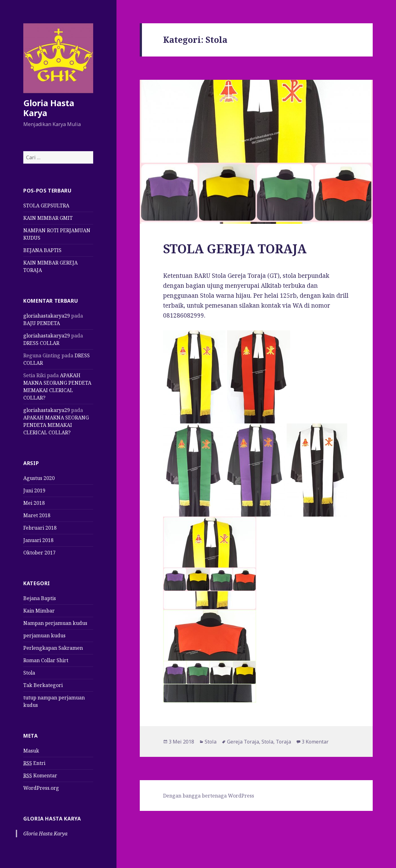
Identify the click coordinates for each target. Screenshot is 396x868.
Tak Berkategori (43, 685)
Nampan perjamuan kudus (55, 623)
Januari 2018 (38, 540)
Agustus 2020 (39, 478)
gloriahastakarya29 (47, 316)
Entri (34, 763)
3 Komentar (315, 742)
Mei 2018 (34, 503)
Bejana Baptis (40, 598)
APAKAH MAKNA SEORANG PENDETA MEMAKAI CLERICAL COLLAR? (56, 425)
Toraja (283, 742)
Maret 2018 (37, 515)
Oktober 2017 (39, 553)
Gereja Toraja (243, 742)
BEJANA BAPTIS (42, 250)
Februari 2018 (40, 528)
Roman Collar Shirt (46, 660)
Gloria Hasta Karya (49, 108)
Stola (29, 673)
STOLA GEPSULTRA (46, 206)
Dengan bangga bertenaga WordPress (209, 796)
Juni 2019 (34, 491)
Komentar (40, 776)
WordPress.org (41, 788)
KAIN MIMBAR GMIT (48, 218)
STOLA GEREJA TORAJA (235, 249)
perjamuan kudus (44, 635)
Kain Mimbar (39, 611)
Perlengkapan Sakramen (53, 648)
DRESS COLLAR (41, 343)
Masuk (31, 751)
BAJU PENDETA (42, 323)
